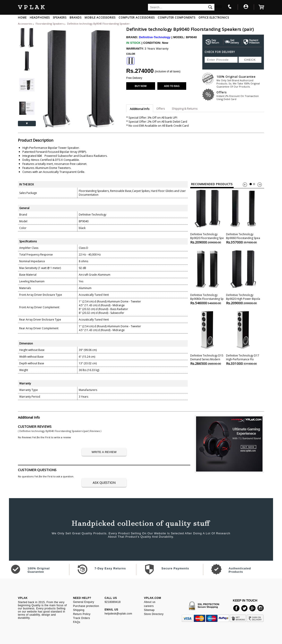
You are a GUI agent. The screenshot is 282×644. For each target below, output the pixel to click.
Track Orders (81, 618)
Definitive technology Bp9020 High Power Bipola (243, 277)
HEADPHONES (40, 18)
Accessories (25, 24)
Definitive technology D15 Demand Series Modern (207, 338)
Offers (240, 95)
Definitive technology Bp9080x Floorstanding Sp (207, 277)
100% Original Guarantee (240, 81)
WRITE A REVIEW (104, 452)
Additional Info (140, 109)
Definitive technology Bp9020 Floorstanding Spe (207, 216)
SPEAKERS (60, 18)
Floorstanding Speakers (50, 24)
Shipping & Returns (185, 109)
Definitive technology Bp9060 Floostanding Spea (243, 216)
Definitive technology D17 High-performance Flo (243, 338)
